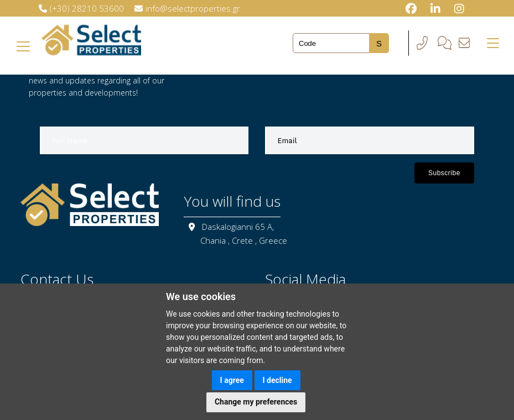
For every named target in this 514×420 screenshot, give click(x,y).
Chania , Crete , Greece (244, 240)
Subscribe (444, 173)
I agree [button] (232, 380)
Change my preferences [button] (256, 402)
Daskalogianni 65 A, (238, 227)
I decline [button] (277, 380)
